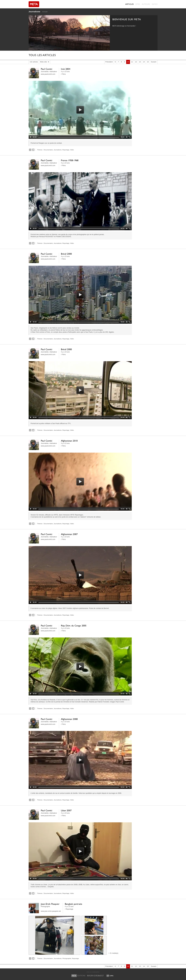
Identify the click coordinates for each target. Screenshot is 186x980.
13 (140, 62)
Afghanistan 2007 (69, 534)
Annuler (45, 12)
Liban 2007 (66, 810)
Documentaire (48, 150)
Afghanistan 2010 (69, 441)
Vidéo (72, 150)
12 (136, 62)
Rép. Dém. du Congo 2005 (74, 626)
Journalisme (34, 12)
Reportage (66, 150)
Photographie (67, 958)
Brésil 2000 (66, 254)
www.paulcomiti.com (48, 74)
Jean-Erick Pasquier (50, 904)
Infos (155, 4)
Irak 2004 (66, 69)
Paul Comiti (47, 69)
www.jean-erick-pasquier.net (51, 911)
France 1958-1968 (70, 160)
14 (144, 62)
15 (148, 62)
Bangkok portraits (73, 904)
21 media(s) (114, 953)
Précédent (109, 62)
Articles (129, 4)
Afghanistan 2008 (69, 719)
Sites (138, 4)
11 (132, 62)
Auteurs (146, 4)
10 (128, 62)
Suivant (154, 62)
